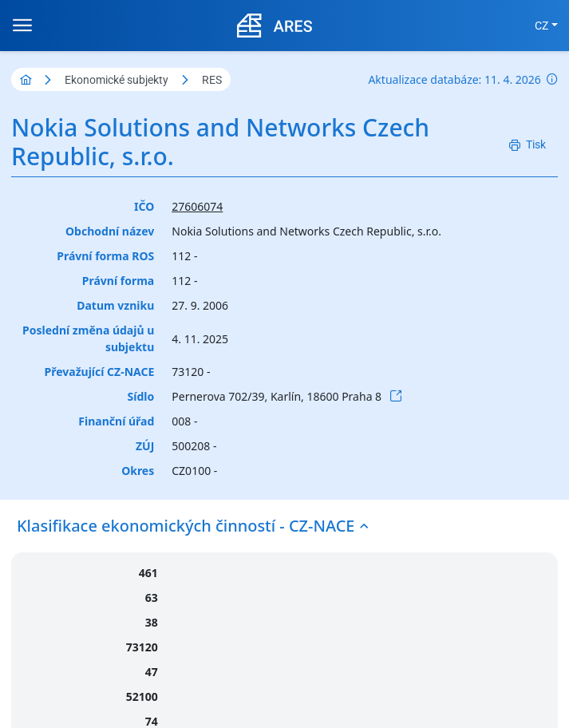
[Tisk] (528, 145)
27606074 (197, 206)
